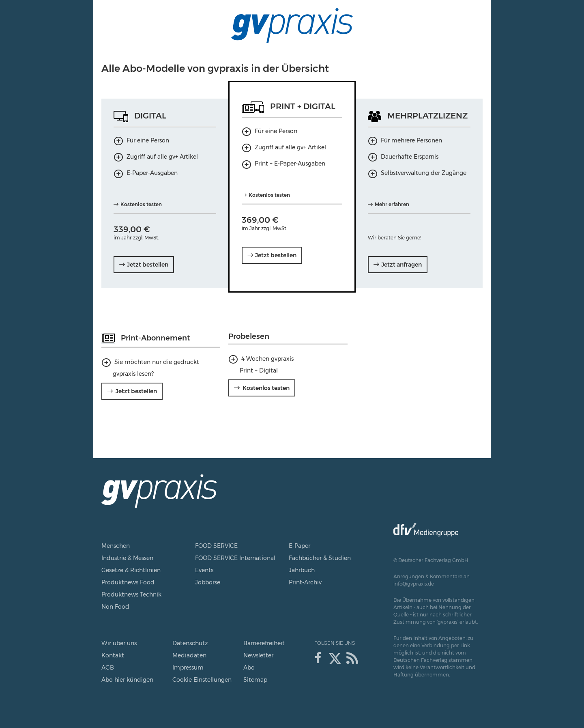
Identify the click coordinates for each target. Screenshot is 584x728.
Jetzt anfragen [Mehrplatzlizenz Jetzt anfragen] (401, 265)
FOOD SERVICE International (235, 558)
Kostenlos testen (141, 204)
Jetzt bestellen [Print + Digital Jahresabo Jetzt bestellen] (276, 255)
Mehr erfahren (392, 204)
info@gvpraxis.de (414, 584)
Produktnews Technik (131, 594)
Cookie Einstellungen (202, 680)
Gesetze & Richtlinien (131, 570)
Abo (249, 668)
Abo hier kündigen (127, 680)
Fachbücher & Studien (320, 558)
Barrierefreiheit (264, 643)
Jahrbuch (302, 570)
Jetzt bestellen (136, 391)
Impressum (188, 668)
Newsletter (258, 655)
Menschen (116, 546)
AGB (108, 668)
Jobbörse (208, 582)
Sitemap (255, 680)
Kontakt (113, 655)
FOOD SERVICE (216, 546)
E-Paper (300, 546)
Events (204, 570)
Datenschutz (190, 643)
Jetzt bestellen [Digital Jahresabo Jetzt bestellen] (148, 265)
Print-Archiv (305, 582)
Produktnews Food (128, 582)
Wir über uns (119, 643)
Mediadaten (189, 655)
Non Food (115, 607)
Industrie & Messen (127, 558)
